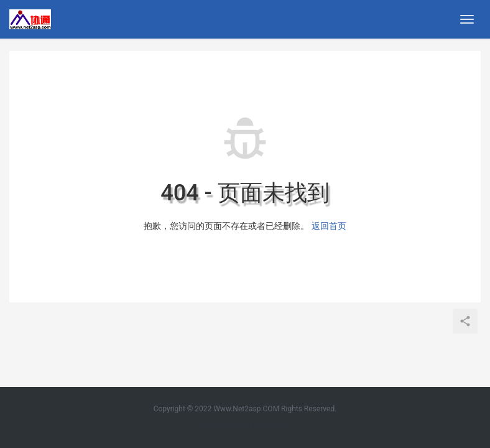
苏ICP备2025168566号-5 (245, 426)
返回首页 (329, 226)
